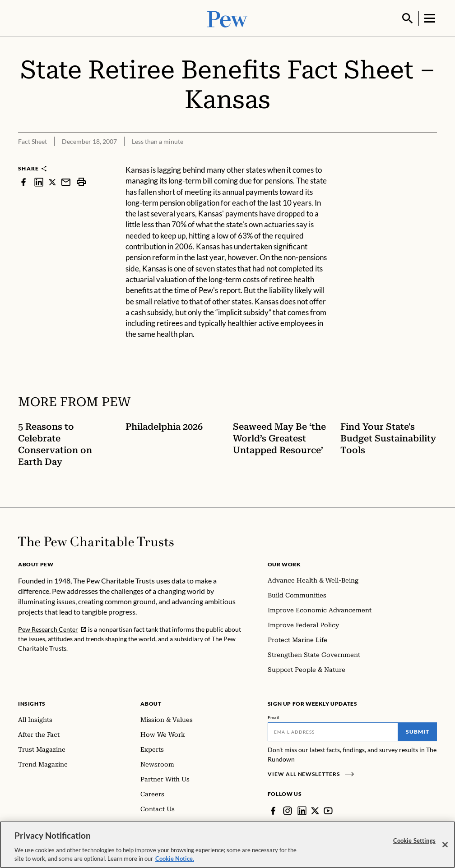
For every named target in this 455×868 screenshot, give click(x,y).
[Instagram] (288, 810)
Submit (418, 731)
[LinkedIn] (302, 810)
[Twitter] (315, 810)
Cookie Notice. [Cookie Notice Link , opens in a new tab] (175, 859)
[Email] (333, 731)
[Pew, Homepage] (227, 18)
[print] (81, 181)
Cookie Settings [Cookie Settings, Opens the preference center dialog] (414, 840)
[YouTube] (328, 810)
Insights (32, 703)
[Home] (96, 541)
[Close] (445, 845)
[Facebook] (273, 810)
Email (274, 716)
